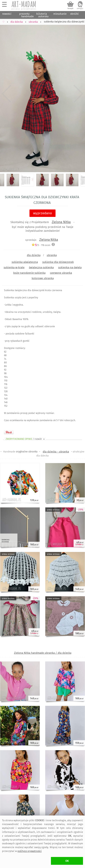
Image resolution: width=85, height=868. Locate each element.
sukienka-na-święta (70, 267)
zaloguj (80, 8)
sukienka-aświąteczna (25, 262)
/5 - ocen (41, 245)
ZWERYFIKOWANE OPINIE (25, 439)
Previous (7, 94)
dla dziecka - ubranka (56, 452)
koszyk (70, 8)
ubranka (52, 255)
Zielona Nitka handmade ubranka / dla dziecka (43, 653)
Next (78, 94)
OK (67, 861)
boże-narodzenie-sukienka (29, 273)
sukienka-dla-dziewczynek (58, 262)
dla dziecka (34, 255)
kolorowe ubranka (43, 278)
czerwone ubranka (61, 273)
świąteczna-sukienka (41, 267)
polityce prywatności (30, 851)
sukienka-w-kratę (14, 267)
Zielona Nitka (61, 222)
